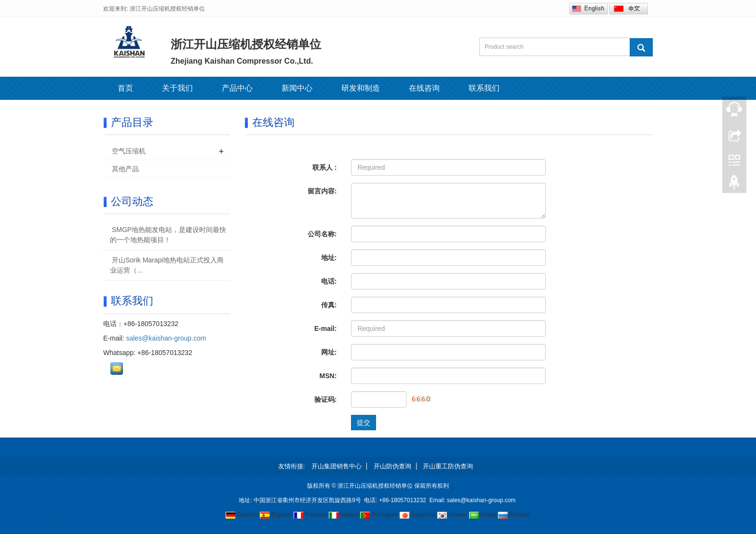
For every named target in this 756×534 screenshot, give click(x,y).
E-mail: (326, 329)
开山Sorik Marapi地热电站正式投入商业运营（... (167, 265)
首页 (125, 88)
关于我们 (177, 88)
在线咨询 (424, 88)
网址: (329, 352)
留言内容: (322, 191)
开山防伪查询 (392, 466)
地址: (329, 258)
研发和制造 (361, 88)
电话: (329, 281)
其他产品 (125, 169)
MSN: (328, 376)
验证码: (326, 399)
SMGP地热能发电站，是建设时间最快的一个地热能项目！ (168, 235)
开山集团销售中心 (337, 466)
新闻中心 (297, 88)
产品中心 (237, 88)
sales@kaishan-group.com (166, 338)
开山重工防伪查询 (448, 466)
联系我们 (484, 88)
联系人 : (325, 167)
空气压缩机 (129, 151)
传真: (329, 305)
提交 (364, 423)
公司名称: (322, 234)
